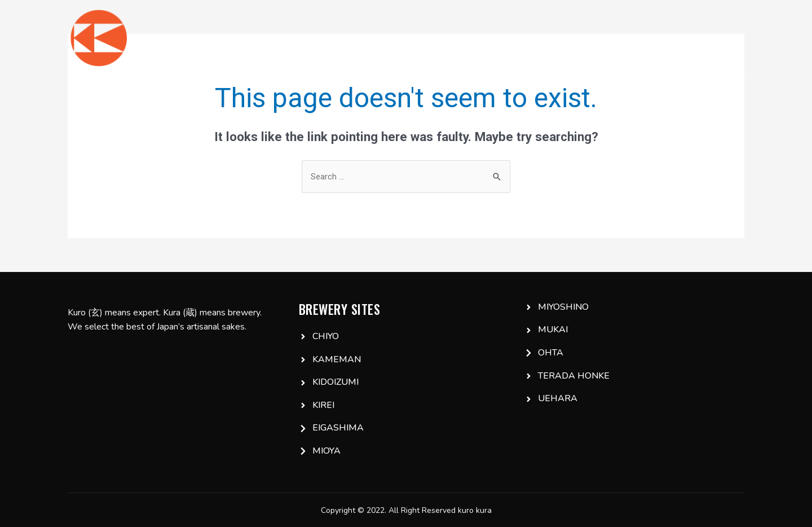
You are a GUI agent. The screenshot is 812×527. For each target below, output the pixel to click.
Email (724, 38)
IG (655, 38)
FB (685, 38)
